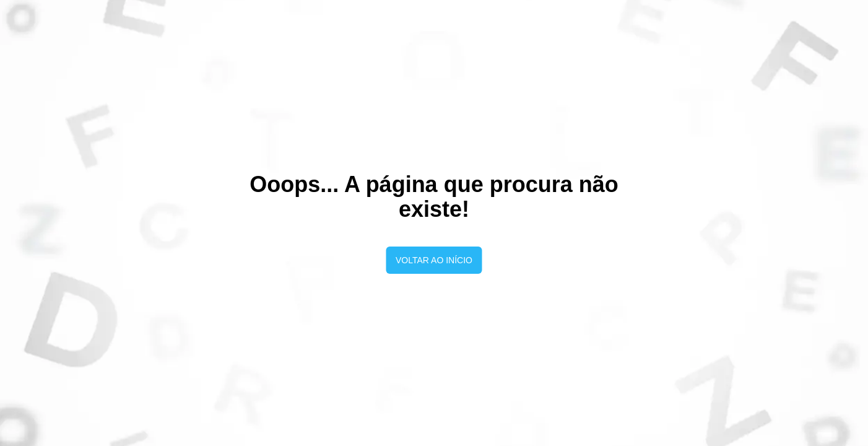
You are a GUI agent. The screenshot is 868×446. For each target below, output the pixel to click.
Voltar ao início (434, 260)
